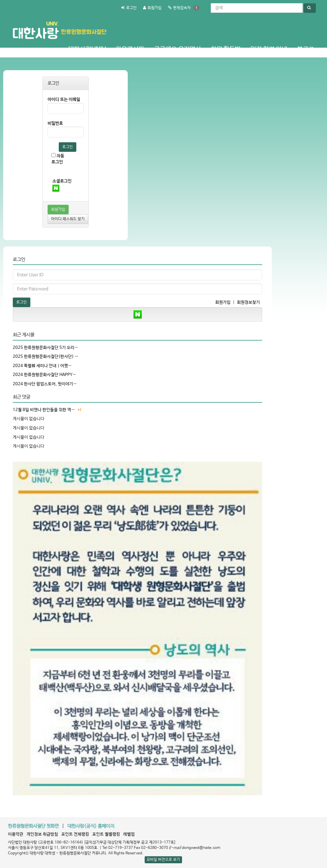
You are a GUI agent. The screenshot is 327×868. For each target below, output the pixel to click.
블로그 (306, 49)
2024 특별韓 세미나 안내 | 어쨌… (42, 366)
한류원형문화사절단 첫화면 (33, 826)
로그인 (131, 8)
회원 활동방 (226, 49)
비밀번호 (55, 124)
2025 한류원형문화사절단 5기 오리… (46, 348)
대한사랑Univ (87, 49)
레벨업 (129, 834)
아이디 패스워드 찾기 (68, 219)
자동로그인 (58, 159)
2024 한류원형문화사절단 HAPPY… (45, 375)
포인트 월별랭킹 (106, 834)
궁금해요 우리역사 (178, 49)
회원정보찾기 (248, 302)
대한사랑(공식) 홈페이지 (91, 826)
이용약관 (16, 834)
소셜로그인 (62, 181)
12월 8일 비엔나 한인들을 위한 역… (44, 410)
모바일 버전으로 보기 (163, 860)
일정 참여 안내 (269, 49)
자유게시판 (130, 49)
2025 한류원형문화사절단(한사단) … (46, 357)
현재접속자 (182, 8)
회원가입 (155, 8)
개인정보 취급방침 (42, 834)
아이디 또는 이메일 (64, 100)
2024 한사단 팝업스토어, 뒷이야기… (45, 384)
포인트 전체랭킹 (75, 834)
